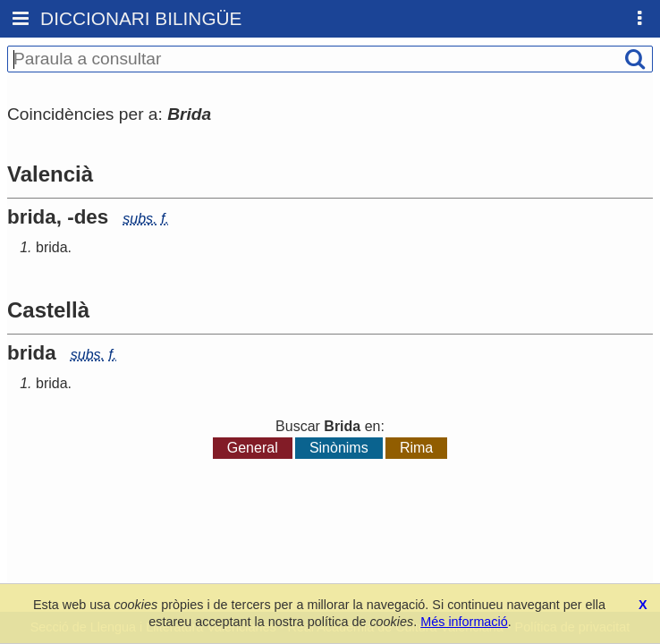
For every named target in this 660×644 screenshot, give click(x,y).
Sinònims (339, 448)
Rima (416, 448)
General (253, 448)
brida (52, 247)
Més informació (464, 622)
